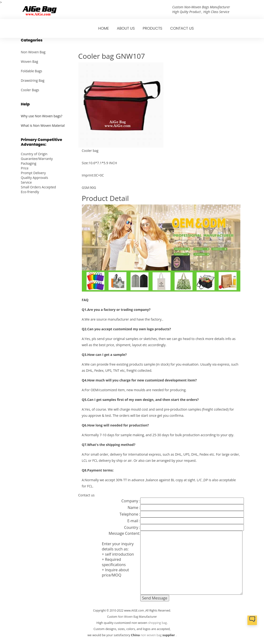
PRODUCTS (152, 28)
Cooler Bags (30, 90)
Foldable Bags (31, 71)
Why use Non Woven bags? (42, 116)
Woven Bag (29, 61)
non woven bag (151, 635)
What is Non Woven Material (43, 125)
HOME (103, 28)
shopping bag (157, 623)
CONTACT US (182, 28)
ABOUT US (126, 28)
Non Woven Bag (33, 52)
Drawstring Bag (33, 80)
